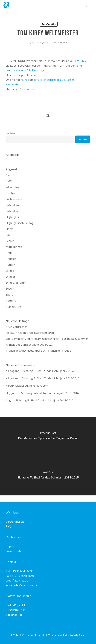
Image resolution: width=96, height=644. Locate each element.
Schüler (10, 277)
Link (25, 80)
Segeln (10, 289)
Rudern (10, 265)
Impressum (13, 546)
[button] (91, 5)
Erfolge (10, 193)
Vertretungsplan (16, 522)
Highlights (12, 217)
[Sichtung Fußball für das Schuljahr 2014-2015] (48, 476)
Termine (11, 300)
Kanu (9, 235)
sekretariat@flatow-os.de (21, 585)
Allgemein (12, 169)
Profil (9, 253)
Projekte (11, 259)
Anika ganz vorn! (39, 386)
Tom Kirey (80, 61)
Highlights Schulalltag (20, 223)
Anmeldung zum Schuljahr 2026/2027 (30, 345)
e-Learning (13, 187)
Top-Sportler (49, 24)
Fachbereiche (14, 199)
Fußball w (12, 211)
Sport (9, 295)
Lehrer (10, 241)
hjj (33, 43)
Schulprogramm (16, 283)
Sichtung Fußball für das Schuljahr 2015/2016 (51, 371)
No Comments (61, 43)
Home (10, 229)
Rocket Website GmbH (74, 635)
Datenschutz (14, 551)
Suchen (10, 133)
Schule (10, 271)
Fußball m (12, 205)
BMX (9, 181)
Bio (8, 175)
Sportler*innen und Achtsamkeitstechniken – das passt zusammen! (47, 339)
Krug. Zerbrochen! (17, 327)
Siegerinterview (27, 75)
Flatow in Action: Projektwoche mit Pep (30, 333)
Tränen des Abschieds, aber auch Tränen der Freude (38, 351)
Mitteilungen (14, 247)
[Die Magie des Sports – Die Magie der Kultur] (48, 437)
